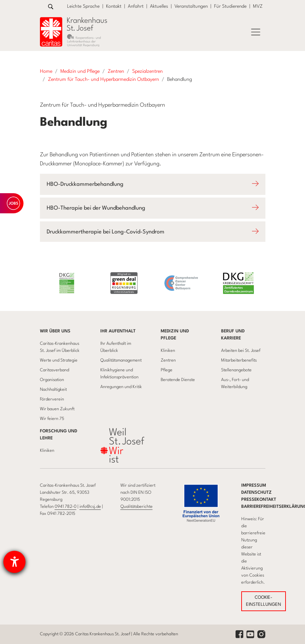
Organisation (52, 380)
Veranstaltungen (191, 6)
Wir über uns (55, 331)
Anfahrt (136, 6)
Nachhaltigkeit (53, 390)
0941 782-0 (66, 507)
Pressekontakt (259, 500)
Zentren (168, 360)
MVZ (258, 6)
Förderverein (52, 399)
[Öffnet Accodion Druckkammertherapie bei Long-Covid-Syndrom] (153, 232)
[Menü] (256, 32)
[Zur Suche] (51, 7)
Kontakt (114, 6)
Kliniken (168, 351)
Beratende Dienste (178, 380)
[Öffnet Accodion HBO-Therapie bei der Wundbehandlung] (153, 208)
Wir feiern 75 (52, 419)
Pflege (167, 370)
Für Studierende (230, 6)
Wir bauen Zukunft (57, 409)
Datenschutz (257, 493)
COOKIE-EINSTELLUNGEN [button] (264, 601)
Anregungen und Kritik (121, 387)
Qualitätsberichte (137, 507)
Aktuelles (159, 6)
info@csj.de (90, 507)
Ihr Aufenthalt (118, 331)
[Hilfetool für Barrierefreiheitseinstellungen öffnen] (14, 562)
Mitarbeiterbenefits (239, 360)
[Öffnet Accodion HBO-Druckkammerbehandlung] (153, 184)
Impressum (254, 486)
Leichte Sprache (83, 6)
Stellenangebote (236, 370)
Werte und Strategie (59, 360)
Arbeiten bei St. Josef (241, 351)
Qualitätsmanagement (121, 360)
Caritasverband (55, 370)
